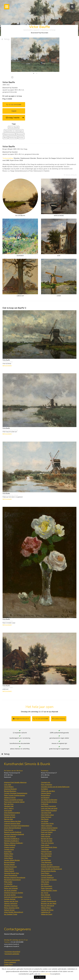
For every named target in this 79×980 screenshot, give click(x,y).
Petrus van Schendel (11, 888)
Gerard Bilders (9, 787)
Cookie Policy (8, 964)
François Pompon (47, 875)
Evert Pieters (45, 873)
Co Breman (45, 804)
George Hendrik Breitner (49, 802)
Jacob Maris (8, 852)
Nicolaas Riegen (9, 865)
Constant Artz (46, 782)
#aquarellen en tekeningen (14, 131)
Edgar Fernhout (46, 817)
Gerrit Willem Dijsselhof (49, 811)
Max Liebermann (46, 854)
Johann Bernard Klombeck (13, 828)
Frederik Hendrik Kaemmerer (50, 867)
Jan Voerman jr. (46, 897)
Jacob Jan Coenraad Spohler (13, 897)
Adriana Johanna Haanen (49, 828)
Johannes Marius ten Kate (12, 821)
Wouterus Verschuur (11, 906)
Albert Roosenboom (11, 875)
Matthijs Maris (9, 854)
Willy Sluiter (45, 882)
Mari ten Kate (8, 819)
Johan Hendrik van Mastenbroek (51, 869)
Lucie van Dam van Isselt (49, 808)
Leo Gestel (45, 821)
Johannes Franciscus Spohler (14, 893)
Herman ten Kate (10, 817)
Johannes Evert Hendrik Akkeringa (15, 782)
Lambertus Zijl (46, 912)
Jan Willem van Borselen (49, 800)
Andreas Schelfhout (11, 886)
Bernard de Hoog (47, 839)
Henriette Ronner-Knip (11, 873)
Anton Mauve (8, 858)
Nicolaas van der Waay (49, 903)
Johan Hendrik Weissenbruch (14, 912)
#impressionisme (9, 134)
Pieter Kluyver (9, 830)
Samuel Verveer (9, 910)
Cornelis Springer (10, 899)
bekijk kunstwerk (7, 366)
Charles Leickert (9, 847)
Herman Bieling (46, 793)
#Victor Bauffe (14, 127)
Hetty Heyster (46, 836)
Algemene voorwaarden (12, 960)
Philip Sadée (8, 882)
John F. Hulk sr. (9, 808)
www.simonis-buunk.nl (12, 944)
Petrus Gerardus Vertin (12, 908)
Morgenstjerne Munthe (48, 871)
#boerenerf (20, 134)
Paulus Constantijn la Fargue (14, 800)
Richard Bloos (46, 795)
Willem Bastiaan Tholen (49, 891)
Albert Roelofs (9, 869)
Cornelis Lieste (9, 849)
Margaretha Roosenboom (12, 880)
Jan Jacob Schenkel (10, 891)
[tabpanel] (35, 55)
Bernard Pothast (9, 862)
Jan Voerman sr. (46, 899)
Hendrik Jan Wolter (47, 910)
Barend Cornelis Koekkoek (13, 832)
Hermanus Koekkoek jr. (12, 841)
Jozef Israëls (8, 811)
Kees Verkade (46, 895)
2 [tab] (37, 73)
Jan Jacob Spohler (10, 895)
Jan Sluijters (45, 884)
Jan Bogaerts (45, 798)
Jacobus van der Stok (11, 901)
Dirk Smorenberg (47, 886)
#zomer (21, 138)
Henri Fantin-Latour (47, 815)
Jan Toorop (45, 893)
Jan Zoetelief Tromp (11, 914)
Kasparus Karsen (10, 815)
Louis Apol (8, 785)
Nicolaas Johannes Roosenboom (15, 878)
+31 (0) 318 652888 (14, 105)
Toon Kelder (45, 849)
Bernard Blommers (10, 791)
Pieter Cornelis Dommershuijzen (15, 795)
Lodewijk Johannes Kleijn (12, 823)
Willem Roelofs (9, 871)
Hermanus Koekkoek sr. (12, 839)
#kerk (5, 138)
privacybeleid (45, 974)
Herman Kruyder (46, 852)
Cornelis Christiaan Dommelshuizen (16, 793)
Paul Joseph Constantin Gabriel (14, 802)
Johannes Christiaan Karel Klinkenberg (17, 826)
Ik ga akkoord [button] (40, 977)
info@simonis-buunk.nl (12, 946)
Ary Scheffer (8, 884)
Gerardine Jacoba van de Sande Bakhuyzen (55, 787)
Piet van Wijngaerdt (48, 906)
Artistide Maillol (46, 856)
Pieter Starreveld (47, 888)
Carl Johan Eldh (46, 813)
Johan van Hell (46, 834)
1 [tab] (34, 73)
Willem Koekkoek (10, 845)
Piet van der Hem (47, 841)
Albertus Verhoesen (11, 903)
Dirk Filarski (45, 819)
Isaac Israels (45, 845)
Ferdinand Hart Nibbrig (48, 830)
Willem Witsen (46, 908)
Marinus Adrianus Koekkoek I (14, 843)
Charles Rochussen (10, 867)
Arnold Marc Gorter (47, 823)
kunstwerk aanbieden (12, 954)
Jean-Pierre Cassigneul (49, 806)
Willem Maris (8, 856)
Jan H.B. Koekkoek (10, 836)
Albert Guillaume (47, 826)
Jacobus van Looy (47, 865)
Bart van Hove (9, 804)
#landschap (13, 138)
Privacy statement (10, 962)
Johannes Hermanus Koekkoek (14, 834)
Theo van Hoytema (47, 843)
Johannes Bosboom (10, 789)
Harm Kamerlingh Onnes (49, 847)
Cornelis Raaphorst (47, 878)
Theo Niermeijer (46, 862)
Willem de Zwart (47, 914)
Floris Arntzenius (47, 785)
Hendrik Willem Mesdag (12, 860)
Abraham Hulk (9, 806)
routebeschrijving (59, 719)
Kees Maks (45, 858)
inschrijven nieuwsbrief (12, 952)
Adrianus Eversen (10, 798)
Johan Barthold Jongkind (12, 813)
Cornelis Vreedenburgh (49, 901)
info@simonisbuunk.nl (21, 719)
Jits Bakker (44, 789)
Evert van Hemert (47, 832)
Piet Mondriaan (46, 860)
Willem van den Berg (48, 791)
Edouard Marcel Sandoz (49, 880)
